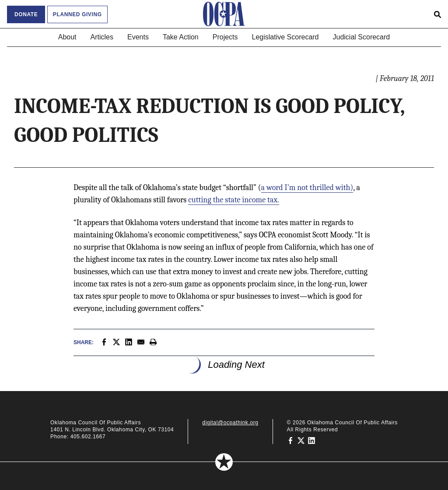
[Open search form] (437, 14)
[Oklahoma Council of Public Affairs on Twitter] (301, 440)
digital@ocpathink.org (230, 423)
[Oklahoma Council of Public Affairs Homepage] (224, 14)
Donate (26, 14)
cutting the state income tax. (234, 200)
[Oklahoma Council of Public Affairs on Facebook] (290, 440)
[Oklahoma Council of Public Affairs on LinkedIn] (311, 440)
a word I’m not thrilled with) (307, 188)
